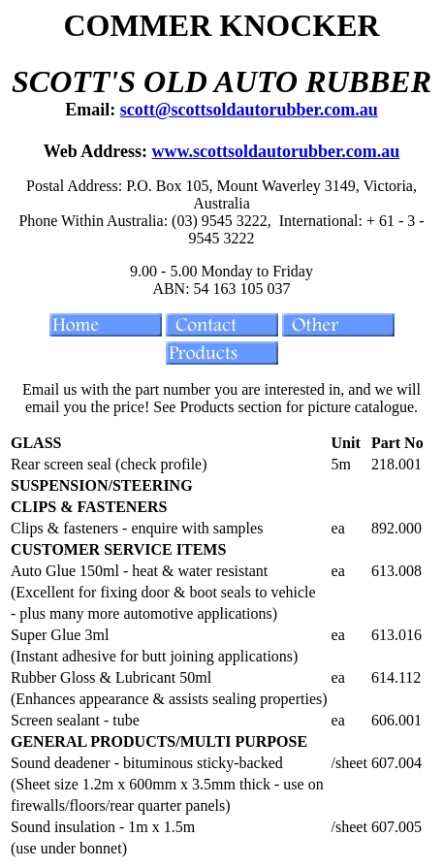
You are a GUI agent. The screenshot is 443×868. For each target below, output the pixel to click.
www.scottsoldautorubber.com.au (275, 151)
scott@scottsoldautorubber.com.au (249, 110)
